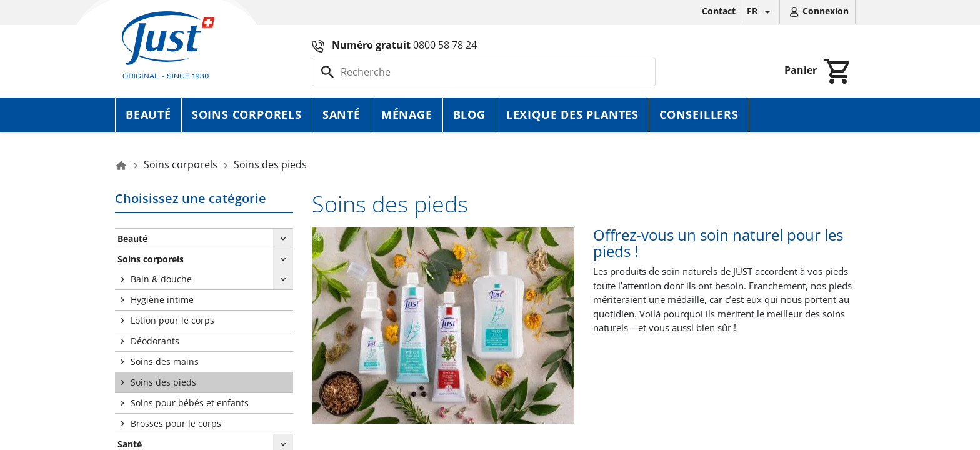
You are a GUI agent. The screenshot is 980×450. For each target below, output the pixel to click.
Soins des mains (165, 362)
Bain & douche (161, 279)
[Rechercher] (484, 72)
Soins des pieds (163, 382)
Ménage (407, 114)
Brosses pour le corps (176, 423)
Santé (342, 114)
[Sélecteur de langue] (761, 12)
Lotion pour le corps (172, 320)
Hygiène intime (162, 300)
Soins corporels (247, 114)
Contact (719, 11)
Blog (469, 114)
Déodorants (155, 341)
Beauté (148, 114)
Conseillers (699, 114)
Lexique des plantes (572, 114)
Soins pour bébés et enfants (190, 403)
